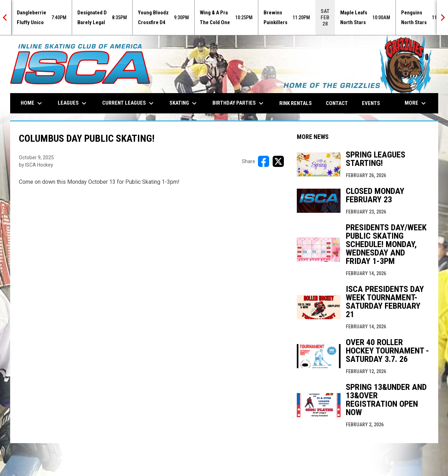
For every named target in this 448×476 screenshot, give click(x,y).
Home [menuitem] (32, 103)
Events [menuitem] (371, 103)
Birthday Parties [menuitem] (239, 103)
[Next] (442, 17)
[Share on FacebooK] (264, 161)
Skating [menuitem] (184, 103)
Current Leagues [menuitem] (129, 103)
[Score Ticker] (224, 17)
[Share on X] (278, 161)
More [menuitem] (416, 103)
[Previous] (6, 17)
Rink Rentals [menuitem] (296, 103)
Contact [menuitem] (337, 103)
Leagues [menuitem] (73, 103)
